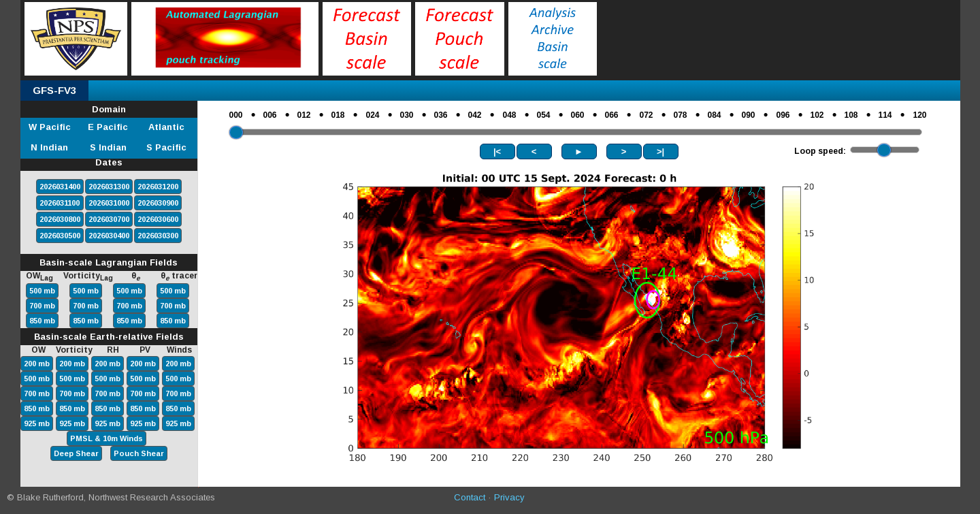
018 (338, 115)
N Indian (49, 147)
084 (715, 115)
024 (373, 115)
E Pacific (108, 127)
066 (612, 115)
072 (647, 115)
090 (749, 115)
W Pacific (50, 127)
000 (236, 115)
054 (544, 115)
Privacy (509, 497)
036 (441, 115)
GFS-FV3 (54, 90)
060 (578, 115)
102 (817, 115)
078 (681, 115)
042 (475, 115)
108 (851, 115)
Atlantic (166, 127)
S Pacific (166, 147)
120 (920, 115)
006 (270, 115)
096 (783, 115)
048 (510, 115)
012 (304, 115)
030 (407, 115)
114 (885, 115)
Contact (470, 497)
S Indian (108, 147)
